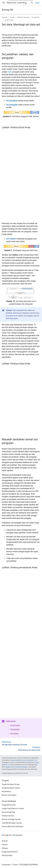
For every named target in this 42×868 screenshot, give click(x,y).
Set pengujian (15, 725)
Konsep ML (8, 10)
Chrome (5, 845)
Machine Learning (17, 3)
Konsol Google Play (8, 812)
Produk (12, 17)
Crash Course (9, 20)
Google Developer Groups (11, 784)
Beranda (4, 17)
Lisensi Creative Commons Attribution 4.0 (24, 760)
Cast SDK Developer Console (12, 823)
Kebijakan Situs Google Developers (16, 767)
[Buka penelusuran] (32, 3)
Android (5, 841)
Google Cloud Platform (10, 852)
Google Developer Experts (11, 788)
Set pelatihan (15, 729)
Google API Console (9, 805)
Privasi (15, 865)
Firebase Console (8, 816)
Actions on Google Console (11, 819)
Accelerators (6, 792)
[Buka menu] (4, 3)
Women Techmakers (9, 795)
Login (37, 3)
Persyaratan (6, 865)
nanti (10, 72)
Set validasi (14, 733)
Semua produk (7, 855)
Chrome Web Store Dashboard (13, 827)
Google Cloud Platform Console (13, 809)
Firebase (5, 848)
